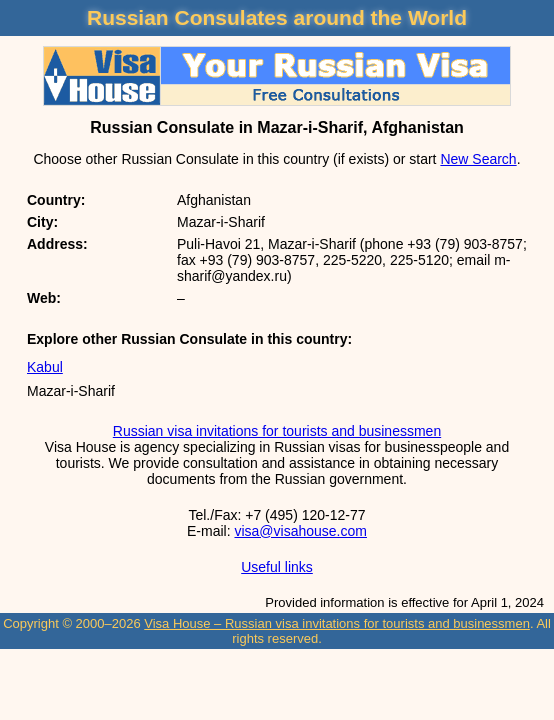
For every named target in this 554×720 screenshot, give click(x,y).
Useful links (277, 567)
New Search (478, 159)
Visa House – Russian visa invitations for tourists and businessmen (337, 623)
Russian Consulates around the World (277, 17)
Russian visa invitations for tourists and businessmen (277, 431)
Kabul (45, 367)
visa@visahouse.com (300, 531)
